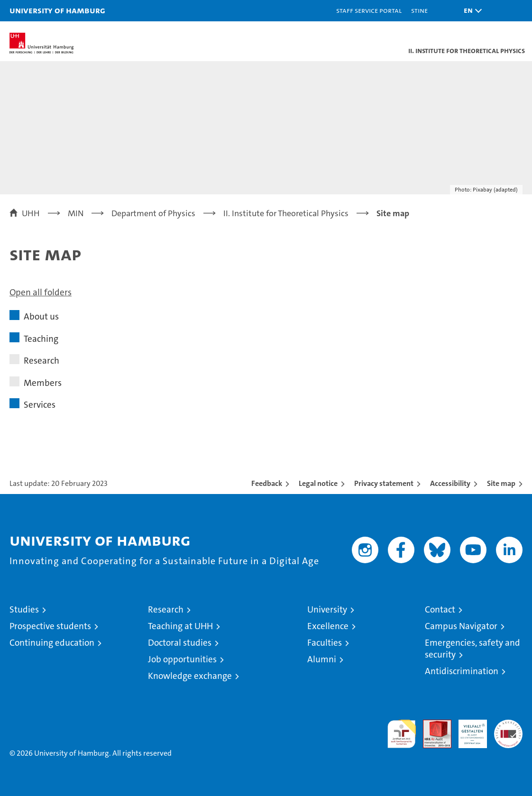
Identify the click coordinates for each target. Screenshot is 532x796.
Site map (501, 483)
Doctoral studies (180, 643)
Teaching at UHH (180, 626)
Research (41, 361)
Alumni (322, 659)
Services (40, 405)
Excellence (328, 626)
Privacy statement (384, 483)
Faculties (325, 643)
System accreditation (508, 730)
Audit (432, 725)
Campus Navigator (461, 626)
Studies (24, 609)
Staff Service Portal (369, 10)
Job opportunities (182, 659)
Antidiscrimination (462, 671)
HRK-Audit (468, 730)
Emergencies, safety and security (472, 649)
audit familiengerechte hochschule (402, 734)
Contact (440, 609)
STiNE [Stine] (419, 10)
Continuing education (52, 643)
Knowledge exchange (190, 676)
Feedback (267, 483)
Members (43, 383)
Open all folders (41, 292)
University (327, 609)
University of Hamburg (57, 10)
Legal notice (318, 483)
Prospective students (50, 626)
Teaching (41, 339)
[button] (470, 11)
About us (41, 316)
